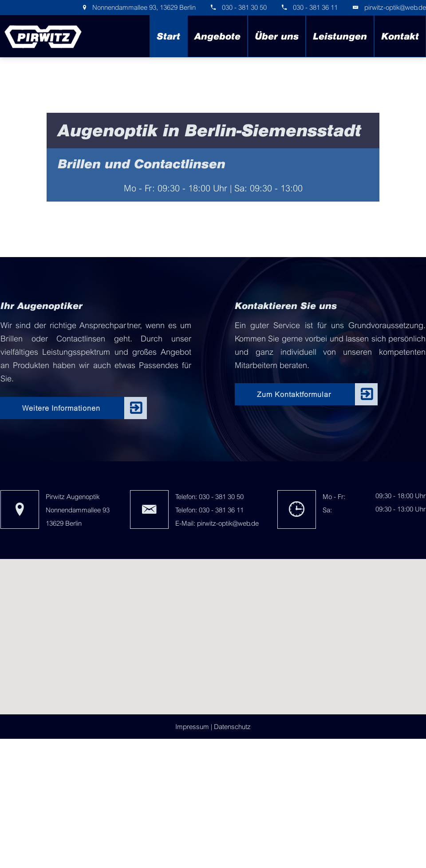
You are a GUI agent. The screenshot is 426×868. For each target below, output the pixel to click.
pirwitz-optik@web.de (395, 7)
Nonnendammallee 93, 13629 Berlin (143, 7)
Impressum (192, 727)
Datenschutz (232, 727)
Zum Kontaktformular (294, 394)
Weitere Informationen (61, 408)
